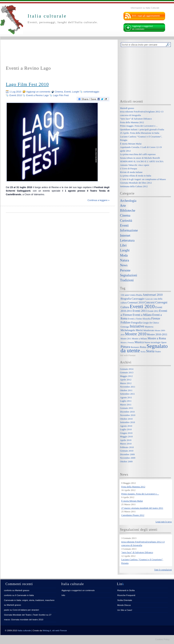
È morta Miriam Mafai (131, 144)
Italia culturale (24, 630)
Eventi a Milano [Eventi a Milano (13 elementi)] (142, 315)
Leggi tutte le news (164, 522)
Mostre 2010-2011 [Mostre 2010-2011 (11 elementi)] (157, 334)
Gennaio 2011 (127, 408)
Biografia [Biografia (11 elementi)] (126, 299)
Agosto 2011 (126, 397)
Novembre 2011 (128, 387)
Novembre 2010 (128, 415)
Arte (123, 206)
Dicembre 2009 (127, 454)
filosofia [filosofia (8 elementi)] (147, 319)
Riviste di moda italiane (131, 172)
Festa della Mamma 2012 (132, 122)
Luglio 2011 (126, 401)
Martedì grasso (127, 108)
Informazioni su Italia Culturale (145, 8)
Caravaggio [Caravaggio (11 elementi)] (138, 299)
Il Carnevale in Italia (24, 595)
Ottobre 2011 (126, 390)
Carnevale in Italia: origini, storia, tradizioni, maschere (29, 600)
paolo (7, 610)
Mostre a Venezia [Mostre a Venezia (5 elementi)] (127, 343)
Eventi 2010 (16, 95)
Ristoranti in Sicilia (126, 590)
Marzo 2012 (126, 383)
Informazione (129, 230)
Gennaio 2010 (127, 451)
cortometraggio (91, 92)
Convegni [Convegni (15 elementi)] (161, 302)
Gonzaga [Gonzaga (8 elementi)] (125, 327)
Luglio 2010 (126, 429)
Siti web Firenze (128, 355)
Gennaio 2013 (127, 372)
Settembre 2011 (127, 394)
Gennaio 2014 (127, 369)
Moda (124, 255)
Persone (125, 270)
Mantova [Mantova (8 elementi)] (149, 327)
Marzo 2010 (126, 444)
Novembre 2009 (128, 458)
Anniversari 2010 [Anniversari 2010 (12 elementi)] (153, 295)
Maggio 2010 (126, 436)
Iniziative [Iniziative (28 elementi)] (137, 326)
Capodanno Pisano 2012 (133, 515)
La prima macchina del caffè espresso (138, 154)
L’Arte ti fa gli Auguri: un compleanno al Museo (143, 179)
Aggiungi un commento (38, 92)
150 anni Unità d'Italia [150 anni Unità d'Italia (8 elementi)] (131, 295)
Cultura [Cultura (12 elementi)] (125, 307)
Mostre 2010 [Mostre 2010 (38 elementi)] (136, 334)
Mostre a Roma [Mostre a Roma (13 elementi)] (157, 338)
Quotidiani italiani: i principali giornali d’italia (142, 129)
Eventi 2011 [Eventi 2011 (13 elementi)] (140, 311)
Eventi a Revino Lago (37, 95)
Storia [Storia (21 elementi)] (150, 351)
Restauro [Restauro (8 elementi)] (135, 347)
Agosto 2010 (126, 426)
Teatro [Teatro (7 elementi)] (158, 352)
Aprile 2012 (126, 380)
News (124, 265)
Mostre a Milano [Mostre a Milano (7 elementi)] (139, 339)
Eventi (67, 92)
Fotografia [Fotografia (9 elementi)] (137, 323)
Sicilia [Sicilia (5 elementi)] (143, 352)
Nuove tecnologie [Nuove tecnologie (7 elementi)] (152, 342)
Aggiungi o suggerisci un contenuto (142, 27)
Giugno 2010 (126, 433)
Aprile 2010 (126, 440)
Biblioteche (128, 211)
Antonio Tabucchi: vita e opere (135, 165)
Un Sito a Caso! (125, 610)
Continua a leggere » (98, 200)
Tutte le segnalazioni (163, 570)
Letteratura (127, 240)
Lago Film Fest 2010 (27, 84)
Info (63, 595)
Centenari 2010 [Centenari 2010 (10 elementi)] (136, 302)
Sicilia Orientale (125, 600)
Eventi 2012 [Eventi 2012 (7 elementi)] (153, 311)
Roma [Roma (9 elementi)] (143, 347)
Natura (124, 260)
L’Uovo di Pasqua (128, 168)
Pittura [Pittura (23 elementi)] (125, 347)
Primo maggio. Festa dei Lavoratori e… (139, 126)
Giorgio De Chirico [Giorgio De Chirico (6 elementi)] (151, 323)
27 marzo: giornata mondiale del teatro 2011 (142, 508)
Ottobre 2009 (126, 461)
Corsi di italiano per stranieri (26, 610)
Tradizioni (127, 280)
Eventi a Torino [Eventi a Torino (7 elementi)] (135, 319)
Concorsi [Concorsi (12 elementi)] (150, 302)
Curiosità (126, 221)
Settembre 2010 (127, 422)
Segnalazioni (129, 275)
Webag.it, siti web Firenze (55, 630)
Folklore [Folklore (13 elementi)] (126, 322)
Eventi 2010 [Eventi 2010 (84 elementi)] (142, 306)
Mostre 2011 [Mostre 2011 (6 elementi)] (126, 339)
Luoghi (76, 92)
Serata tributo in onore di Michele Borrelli (140, 158)
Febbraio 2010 (127, 447)
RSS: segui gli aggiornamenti (146, 16)
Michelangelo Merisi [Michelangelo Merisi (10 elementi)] (132, 330)
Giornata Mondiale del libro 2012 (136, 183)
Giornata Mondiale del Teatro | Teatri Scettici (25, 615)
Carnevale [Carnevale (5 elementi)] (149, 299)
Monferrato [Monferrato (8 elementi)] (149, 330)
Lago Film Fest (61, 95)
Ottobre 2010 (126, 419)
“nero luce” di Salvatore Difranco (136, 119)
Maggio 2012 (126, 376)
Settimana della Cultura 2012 (134, 186)
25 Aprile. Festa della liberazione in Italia (140, 133)
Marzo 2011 (126, 405)
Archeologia (128, 201)
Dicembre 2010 (127, 412)
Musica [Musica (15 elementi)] (139, 342)
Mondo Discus (124, 605)
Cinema (59, 92)
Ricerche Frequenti (126, 595)
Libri (123, 245)
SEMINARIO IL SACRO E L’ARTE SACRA (142, 161)
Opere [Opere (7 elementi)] (164, 342)
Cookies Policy (162, 639)
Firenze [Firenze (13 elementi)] (156, 318)
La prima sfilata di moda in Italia (136, 176)
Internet (125, 236)
